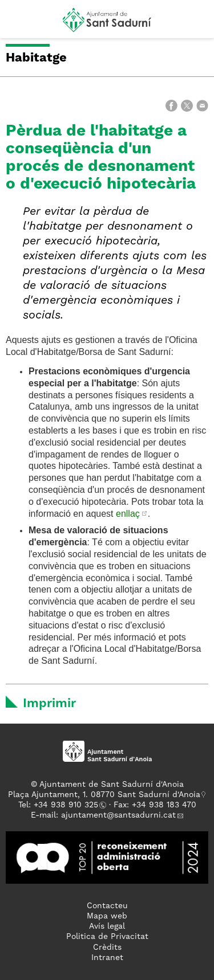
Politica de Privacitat (107, 937)
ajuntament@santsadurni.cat (118, 815)
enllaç (128, 514)
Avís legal (107, 926)
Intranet (107, 958)
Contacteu (107, 906)
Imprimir (49, 704)
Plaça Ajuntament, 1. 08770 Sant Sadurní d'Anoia (104, 795)
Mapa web (107, 916)
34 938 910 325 (68, 805)
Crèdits (107, 948)
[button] (19, 24)
